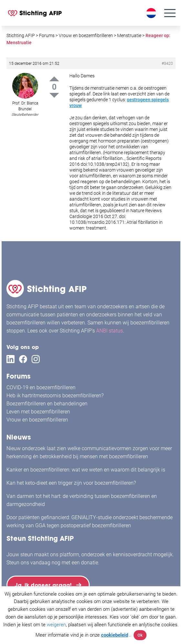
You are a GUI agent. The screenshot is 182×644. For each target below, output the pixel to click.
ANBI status (110, 331)
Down (54, 95)
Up (54, 79)
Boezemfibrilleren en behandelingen (47, 404)
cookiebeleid (115, 635)
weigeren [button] (56, 625)
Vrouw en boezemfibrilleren (37, 420)
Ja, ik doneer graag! (43, 585)
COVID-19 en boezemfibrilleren (41, 387)
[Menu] (170, 13)
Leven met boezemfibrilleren (38, 412)
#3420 (167, 64)
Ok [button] (140, 635)
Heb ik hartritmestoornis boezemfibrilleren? (55, 396)
